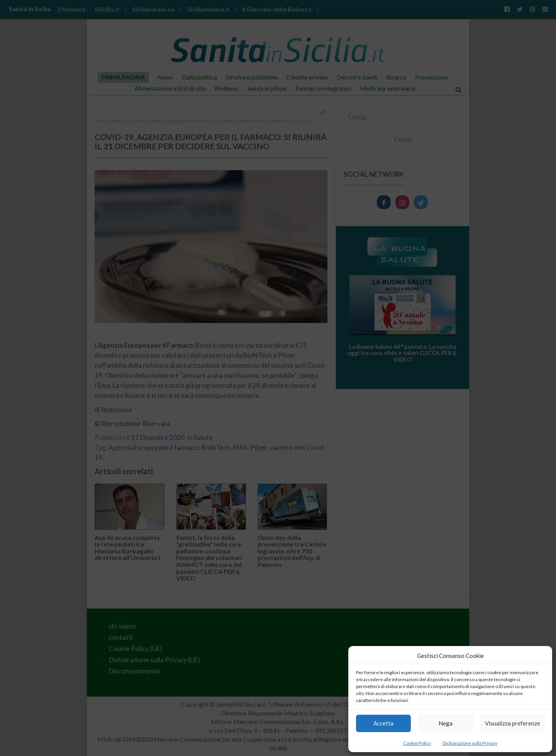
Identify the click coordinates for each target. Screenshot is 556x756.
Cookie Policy (417, 743)
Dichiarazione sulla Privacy (470, 743)
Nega (446, 723)
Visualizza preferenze (513, 723)
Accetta (383, 723)
